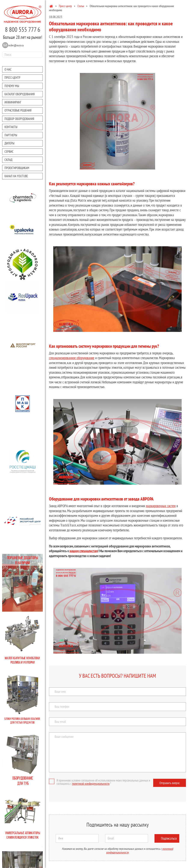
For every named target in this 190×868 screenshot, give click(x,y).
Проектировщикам (17, 168)
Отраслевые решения (18, 110)
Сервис (9, 152)
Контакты (11, 127)
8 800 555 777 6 (23, 29)
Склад (8, 160)
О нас (8, 69)
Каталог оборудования (20, 94)
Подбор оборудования (19, 119)
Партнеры (11, 135)
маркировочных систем (161, 506)
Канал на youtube (16, 176)
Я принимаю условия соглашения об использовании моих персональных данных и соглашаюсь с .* (100, 782)
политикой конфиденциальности (91, 784)
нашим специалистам (84, 551)
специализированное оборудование (72, 358)
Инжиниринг (13, 102)
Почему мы (12, 86)
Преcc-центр (12, 78)
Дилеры (9, 143)
